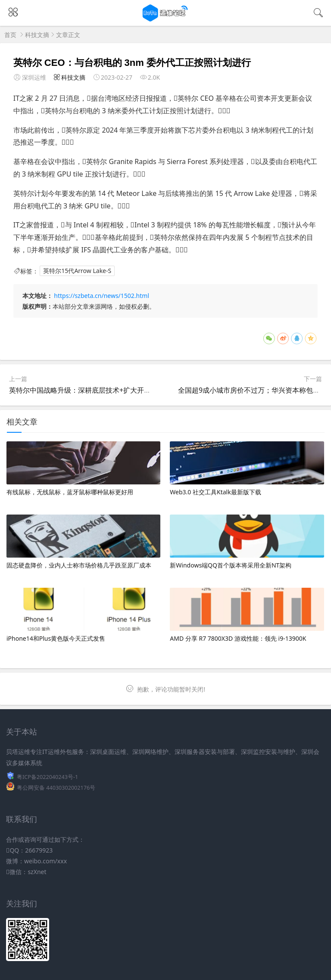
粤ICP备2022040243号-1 (47, 777)
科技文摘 (37, 35)
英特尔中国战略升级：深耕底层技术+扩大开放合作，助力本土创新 (111, 390)
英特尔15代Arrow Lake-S (77, 271)
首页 (10, 35)
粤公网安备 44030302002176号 (56, 788)
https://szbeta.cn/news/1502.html (101, 296)
